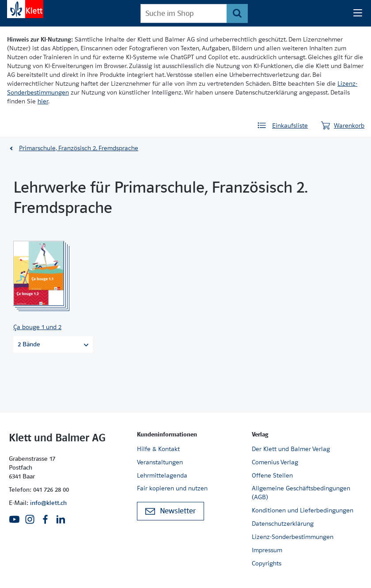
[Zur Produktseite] (50, 273)
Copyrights (267, 563)
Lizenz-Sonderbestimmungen (293, 537)
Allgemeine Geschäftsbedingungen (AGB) (301, 493)
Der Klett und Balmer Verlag (291, 449)
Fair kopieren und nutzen (172, 488)
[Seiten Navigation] (358, 13)
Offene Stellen (272, 475)
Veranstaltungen (160, 462)
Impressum (267, 550)
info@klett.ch (48, 503)
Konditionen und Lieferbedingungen (303, 510)
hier (43, 101)
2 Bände (53, 344)
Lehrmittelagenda (162, 475)
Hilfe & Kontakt (158, 449)
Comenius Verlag (275, 462)
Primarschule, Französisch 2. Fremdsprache (79, 148)
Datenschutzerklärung (283, 524)
